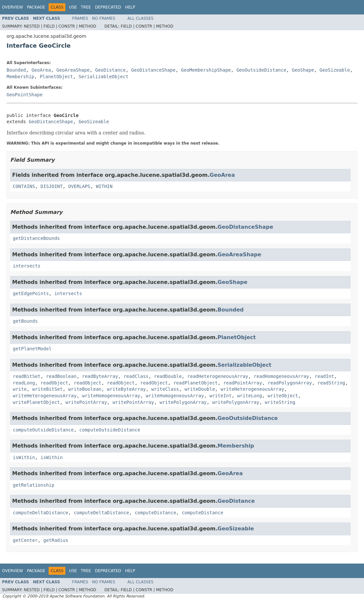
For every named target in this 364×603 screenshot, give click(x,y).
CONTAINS (24, 186)
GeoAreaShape (73, 70)
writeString (280, 402)
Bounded (16, 70)
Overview (12, 7)
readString (331, 383)
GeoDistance (111, 70)
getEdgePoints (31, 293)
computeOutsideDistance (43, 430)
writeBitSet (47, 389)
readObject (54, 383)
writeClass (165, 389)
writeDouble (200, 389)
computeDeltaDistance (41, 513)
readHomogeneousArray (281, 376)
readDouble (168, 376)
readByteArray (100, 376)
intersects (27, 266)
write (20, 389)
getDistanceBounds (36, 238)
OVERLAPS (79, 186)
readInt (324, 376)
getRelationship (34, 485)
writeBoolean (85, 389)
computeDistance (155, 513)
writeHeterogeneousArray (252, 389)
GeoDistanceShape (153, 70)
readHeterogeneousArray (218, 376)
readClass (136, 376)
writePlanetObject (36, 402)
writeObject (283, 396)
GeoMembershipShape (206, 70)
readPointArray (243, 383)
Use (73, 7)
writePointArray (86, 402)
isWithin (24, 457)
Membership (20, 77)
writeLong (250, 396)
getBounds (25, 321)
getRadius (56, 540)
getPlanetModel (32, 349)
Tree (86, 7)
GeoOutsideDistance (262, 70)
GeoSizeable (335, 70)
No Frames (104, 18)
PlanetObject (56, 77)
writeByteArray (126, 389)
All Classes (140, 18)
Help (130, 7)
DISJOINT (51, 186)
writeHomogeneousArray (111, 396)
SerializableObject (103, 77)
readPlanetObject (196, 383)
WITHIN (104, 186)
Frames (80, 18)
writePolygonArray (183, 402)
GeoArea (41, 70)
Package (36, 7)
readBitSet (27, 376)
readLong (24, 383)
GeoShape (303, 70)
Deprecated (108, 7)
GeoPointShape (25, 95)
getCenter (25, 540)
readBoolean (61, 376)
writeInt (220, 396)
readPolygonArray (290, 383)
